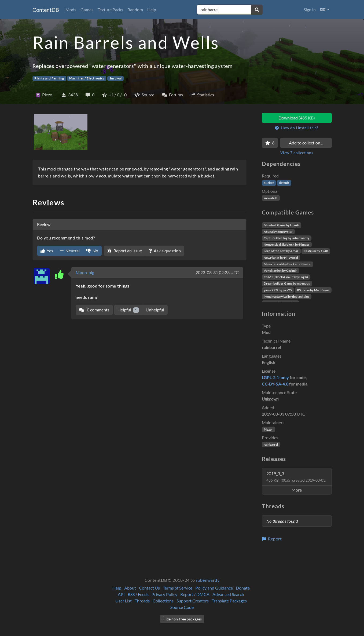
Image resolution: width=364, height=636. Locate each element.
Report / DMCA (195, 594)
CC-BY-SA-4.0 (275, 384)
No (92, 251)
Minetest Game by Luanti (281, 225)
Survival (116, 78)
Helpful (128, 310)
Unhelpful (155, 310)
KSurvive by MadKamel (313, 290)
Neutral (70, 251)
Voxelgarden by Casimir (280, 270)
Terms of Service (178, 588)
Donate (243, 588)
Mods (71, 10)
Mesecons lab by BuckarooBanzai (287, 264)
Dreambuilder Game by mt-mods (287, 283)
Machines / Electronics (87, 78)
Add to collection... (306, 143)
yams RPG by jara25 (278, 290)
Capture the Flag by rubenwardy (286, 238)
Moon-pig (85, 272)
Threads (142, 601)
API (121, 594)
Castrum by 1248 (316, 251)
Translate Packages (229, 601)
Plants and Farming (49, 78)
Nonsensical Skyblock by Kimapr (287, 244)
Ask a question (165, 251)
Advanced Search (228, 594)
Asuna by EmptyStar (278, 232)
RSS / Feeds (138, 594)
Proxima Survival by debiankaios (286, 297)
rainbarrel (271, 444)
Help (152, 10)
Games (87, 10)
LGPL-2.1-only (275, 377)
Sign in (310, 10)
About (130, 588)
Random (135, 10)
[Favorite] (270, 143)
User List (124, 601)
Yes (47, 251)
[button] (325, 10)
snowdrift (271, 198)
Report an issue (125, 251)
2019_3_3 (296, 477)
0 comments (94, 310)
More (297, 490)
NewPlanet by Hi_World (281, 258)
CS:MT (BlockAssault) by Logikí (286, 277)
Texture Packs (110, 10)
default (284, 183)
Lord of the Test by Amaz (281, 251)
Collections (163, 601)
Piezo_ (268, 429)
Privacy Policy (164, 594)
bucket (269, 183)
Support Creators (193, 601)
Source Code (182, 607)
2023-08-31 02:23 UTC (217, 272)
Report (272, 539)
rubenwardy (208, 580)
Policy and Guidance (214, 588)
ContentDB (46, 10)
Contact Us (149, 588)
